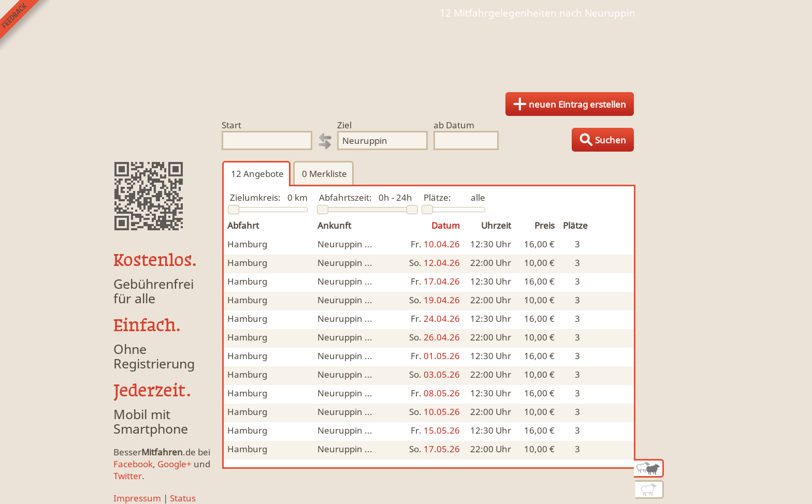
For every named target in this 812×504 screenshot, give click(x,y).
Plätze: (437, 197)
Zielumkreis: (255, 197)
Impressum (137, 498)
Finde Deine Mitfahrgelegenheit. (406, 52)
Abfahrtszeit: (345, 197)
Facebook (133, 464)
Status (183, 498)
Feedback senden (25, 25)
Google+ (175, 464)
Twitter (128, 476)
